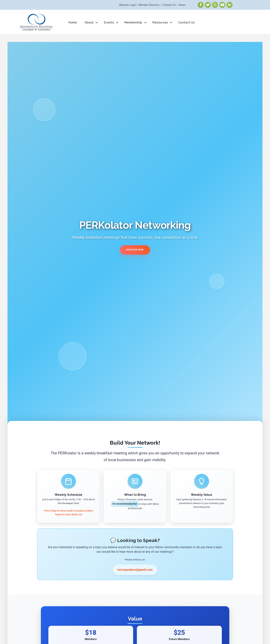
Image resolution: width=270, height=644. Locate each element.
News (182, 5)
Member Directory (149, 5)
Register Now (135, 250)
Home (73, 22)
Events (109, 22)
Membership (133, 22)
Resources (160, 22)
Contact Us (169, 5)
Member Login (128, 5)
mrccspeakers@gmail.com (135, 574)
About (89, 22)
